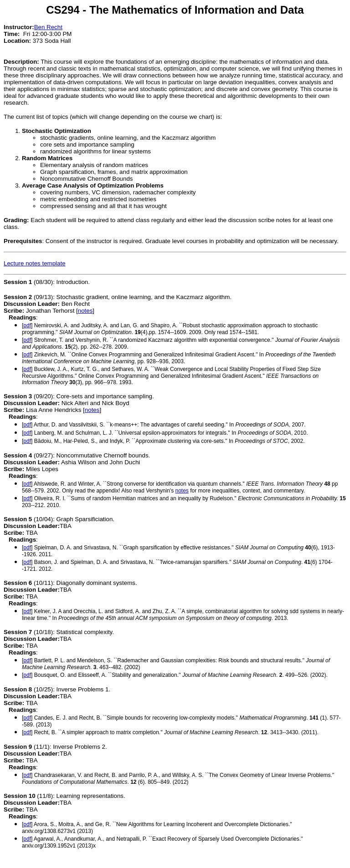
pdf (27, 325)
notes (85, 311)
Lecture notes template (35, 263)
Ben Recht (48, 27)
